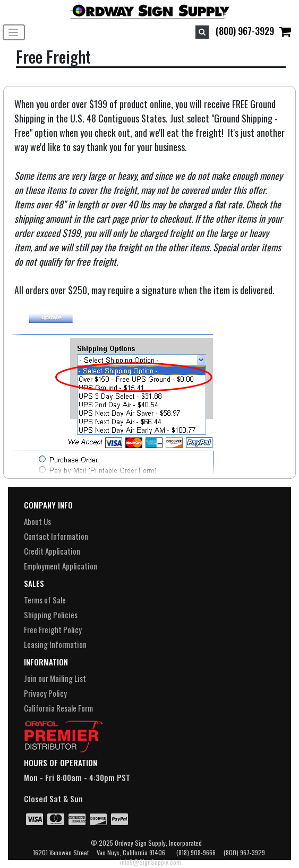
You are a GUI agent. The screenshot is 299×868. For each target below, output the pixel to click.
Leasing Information (55, 644)
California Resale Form (58, 708)
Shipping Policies (51, 615)
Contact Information (56, 536)
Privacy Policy (45, 693)
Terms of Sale (45, 600)
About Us (37, 521)
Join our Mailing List (55, 678)
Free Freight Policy (53, 629)
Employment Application (61, 566)
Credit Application (52, 551)
